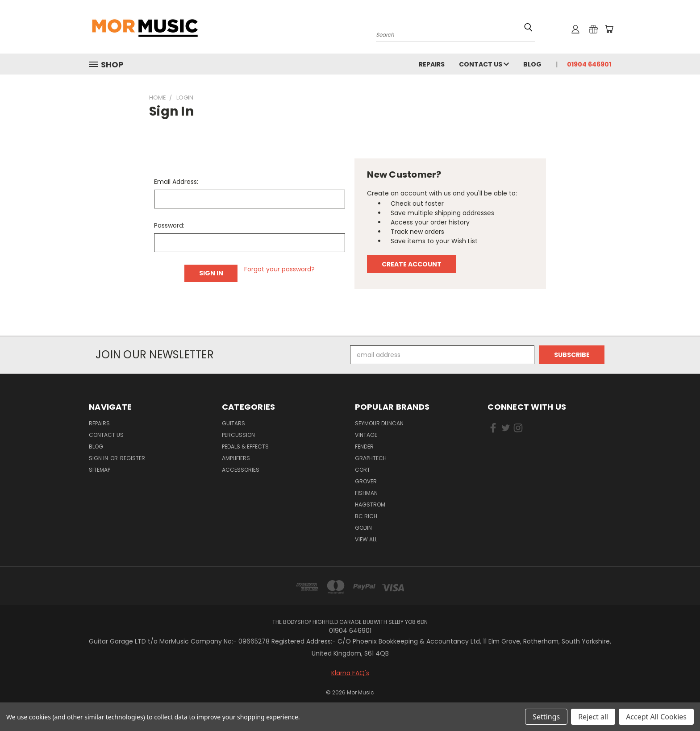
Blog (532, 64)
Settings (546, 717)
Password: (169, 225)
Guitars (233, 423)
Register (133, 458)
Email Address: (176, 182)
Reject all (593, 717)
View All (366, 539)
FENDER (364, 446)
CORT (362, 470)
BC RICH (366, 516)
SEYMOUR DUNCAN (379, 423)
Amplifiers (236, 458)
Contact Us (484, 64)
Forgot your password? (279, 269)
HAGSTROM (370, 505)
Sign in (99, 458)
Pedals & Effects (245, 446)
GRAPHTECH (371, 458)
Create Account (412, 264)
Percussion (238, 435)
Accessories (241, 470)
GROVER (366, 481)
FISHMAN (366, 493)
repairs (432, 64)
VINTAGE (366, 435)
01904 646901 (589, 64)
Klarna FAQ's (350, 673)
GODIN (363, 528)
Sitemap (100, 470)
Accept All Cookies (656, 717)
